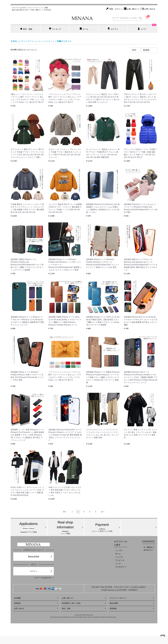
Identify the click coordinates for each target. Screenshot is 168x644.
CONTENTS (148, 542)
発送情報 (132, 608)
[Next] (103, 512)
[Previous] (65, 512)
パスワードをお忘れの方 (44, 578)
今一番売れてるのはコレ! (149, 549)
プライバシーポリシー (132, 598)
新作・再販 (26, 29)
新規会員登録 (40, 557)
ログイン (41, 571)
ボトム (118, 554)
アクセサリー (121, 567)
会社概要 (36, 598)
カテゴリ (113, 29)
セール (84, 29)
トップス (119, 550)
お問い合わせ (36, 608)
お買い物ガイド (84, 598)
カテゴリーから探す (121, 543)
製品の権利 (132, 603)
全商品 (14, 41)
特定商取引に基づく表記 (84, 603)
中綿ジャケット (64, 41)
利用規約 (36, 603)
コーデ (147, 27)
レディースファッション (31, 41)
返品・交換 (84, 608)
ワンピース (120, 560)
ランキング (55, 29)
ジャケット (49, 41)
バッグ (118, 564)
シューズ (119, 557)
